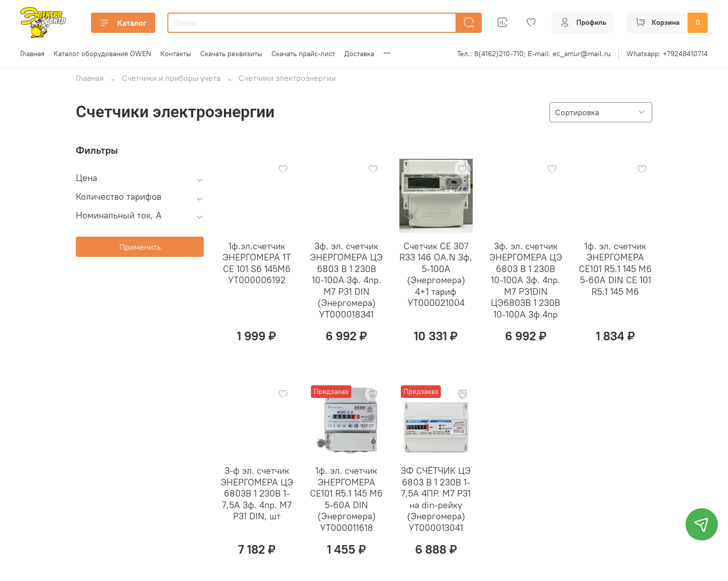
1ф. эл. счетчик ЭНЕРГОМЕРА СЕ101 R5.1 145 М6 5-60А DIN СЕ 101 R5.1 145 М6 (615, 269)
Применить (140, 247)
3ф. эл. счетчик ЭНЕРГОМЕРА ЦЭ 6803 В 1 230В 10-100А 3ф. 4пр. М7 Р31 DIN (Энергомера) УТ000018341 (346, 280)
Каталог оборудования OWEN (102, 54)
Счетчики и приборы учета (171, 78)
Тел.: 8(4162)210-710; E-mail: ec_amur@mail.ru (534, 54)
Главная (32, 54)
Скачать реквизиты (231, 54)
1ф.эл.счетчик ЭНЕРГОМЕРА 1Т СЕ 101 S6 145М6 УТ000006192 (257, 263)
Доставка (359, 54)
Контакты (176, 54)
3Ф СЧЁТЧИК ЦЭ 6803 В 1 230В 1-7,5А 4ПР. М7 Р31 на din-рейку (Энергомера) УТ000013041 (436, 499)
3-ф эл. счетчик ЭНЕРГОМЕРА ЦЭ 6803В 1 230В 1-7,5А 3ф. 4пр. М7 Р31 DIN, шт (257, 493)
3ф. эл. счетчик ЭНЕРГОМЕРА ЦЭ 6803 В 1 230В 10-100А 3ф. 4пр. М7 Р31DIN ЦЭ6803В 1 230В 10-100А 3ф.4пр (526, 280)
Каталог (123, 23)
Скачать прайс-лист (303, 54)
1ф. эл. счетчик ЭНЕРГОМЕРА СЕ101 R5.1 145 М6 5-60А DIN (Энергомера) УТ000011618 (346, 499)
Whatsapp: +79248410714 (667, 54)
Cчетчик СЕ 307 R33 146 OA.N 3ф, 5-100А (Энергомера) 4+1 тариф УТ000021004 (436, 275)
